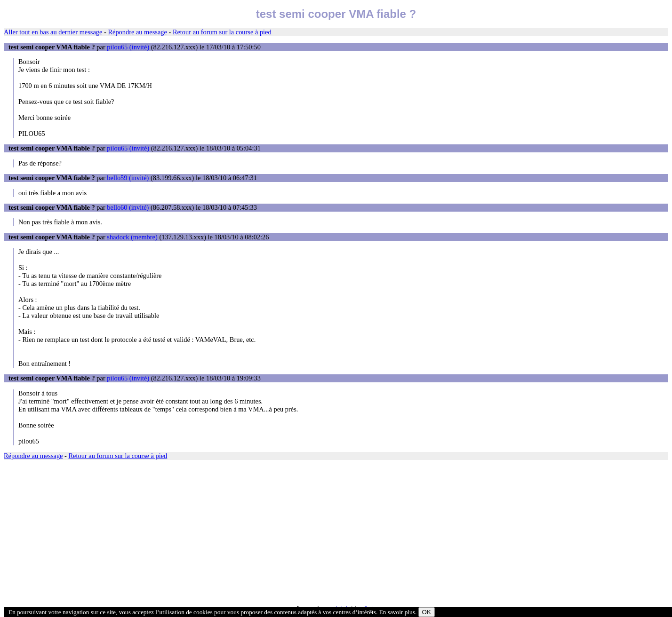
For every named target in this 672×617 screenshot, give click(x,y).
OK (427, 612)
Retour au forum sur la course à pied (222, 32)
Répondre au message (137, 32)
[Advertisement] (286, 533)
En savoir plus (397, 612)
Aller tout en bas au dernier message (53, 32)
